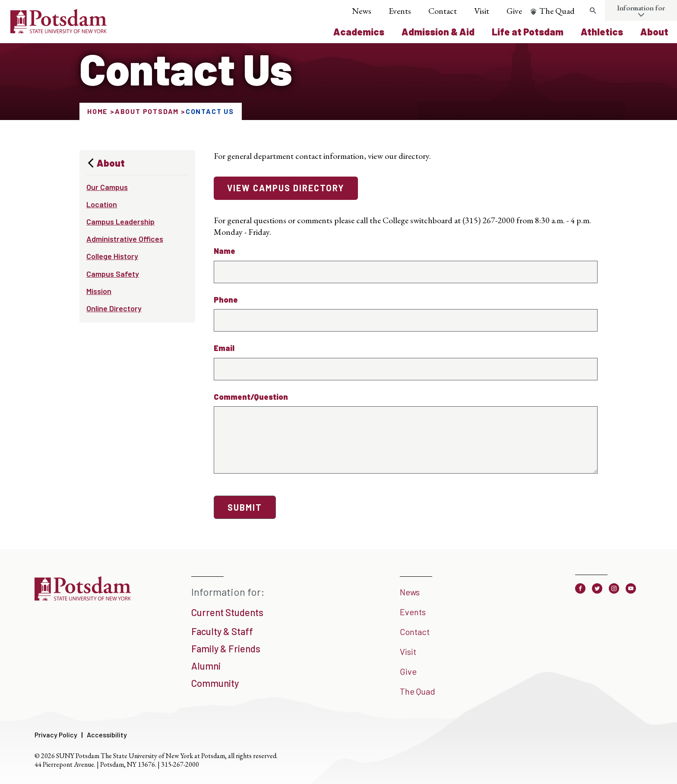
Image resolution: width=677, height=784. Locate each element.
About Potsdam (147, 111)
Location (102, 204)
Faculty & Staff (222, 631)
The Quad (557, 11)
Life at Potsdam (528, 32)
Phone (226, 300)
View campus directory (286, 188)
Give (514, 11)
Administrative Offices (125, 239)
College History (112, 256)
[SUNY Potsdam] (83, 597)
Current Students (227, 612)
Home (98, 111)
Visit (482, 11)
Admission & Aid (438, 32)
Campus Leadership (120, 221)
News (362, 11)
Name (225, 251)
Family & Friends (226, 648)
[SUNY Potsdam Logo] (59, 30)
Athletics (602, 32)
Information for (641, 8)
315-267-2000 (180, 764)
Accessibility (107, 735)
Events (400, 11)
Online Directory (114, 308)
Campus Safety (113, 274)
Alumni (206, 666)
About (654, 32)
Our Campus (107, 187)
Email (224, 348)
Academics (359, 32)
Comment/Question (251, 397)
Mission (99, 291)
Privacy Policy (56, 735)
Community (215, 683)
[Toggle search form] (593, 11)
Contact (443, 11)
